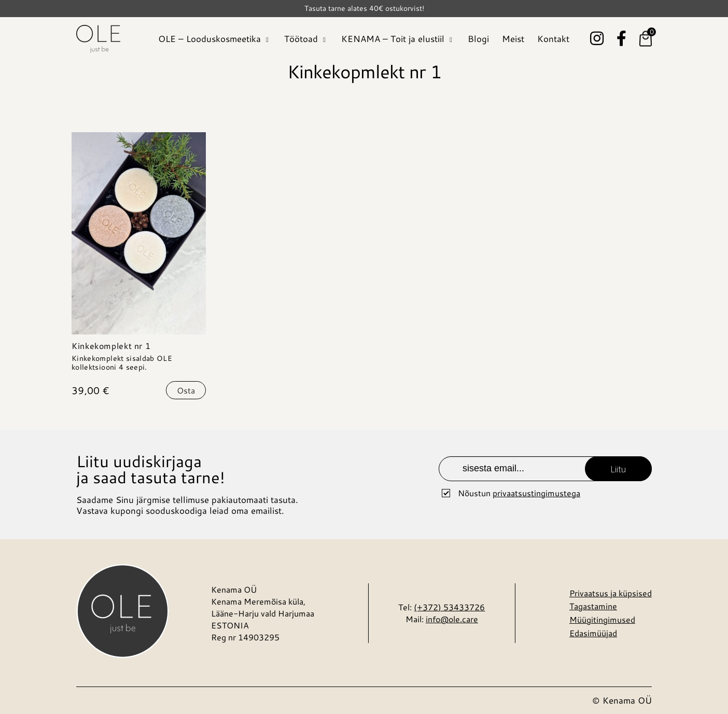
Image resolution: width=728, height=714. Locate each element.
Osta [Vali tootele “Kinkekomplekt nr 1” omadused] (186, 390)
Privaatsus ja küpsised (611, 593)
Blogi (478, 38)
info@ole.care (452, 619)
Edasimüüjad (593, 633)
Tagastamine (593, 606)
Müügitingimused (602, 619)
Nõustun (519, 493)
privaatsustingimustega (536, 493)
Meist (513, 38)
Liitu (618, 469)
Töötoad (301, 38)
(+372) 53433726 (449, 607)
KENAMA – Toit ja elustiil (393, 38)
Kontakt (553, 38)
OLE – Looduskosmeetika (209, 38)
